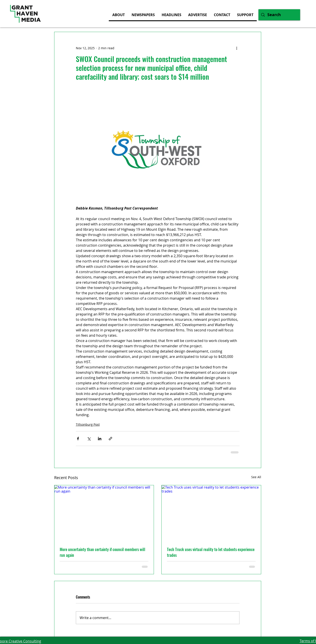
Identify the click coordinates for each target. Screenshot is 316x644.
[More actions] (237, 48)
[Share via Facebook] (78, 439)
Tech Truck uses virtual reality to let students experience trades (211, 552)
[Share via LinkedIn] (100, 439)
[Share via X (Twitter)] (89, 439)
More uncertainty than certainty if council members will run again (102, 552)
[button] (197, 15)
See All (256, 477)
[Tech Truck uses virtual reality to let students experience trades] (211, 513)
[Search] (279, 15)
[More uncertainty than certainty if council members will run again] (104, 513)
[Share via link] (110, 439)
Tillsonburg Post (88, 424)
